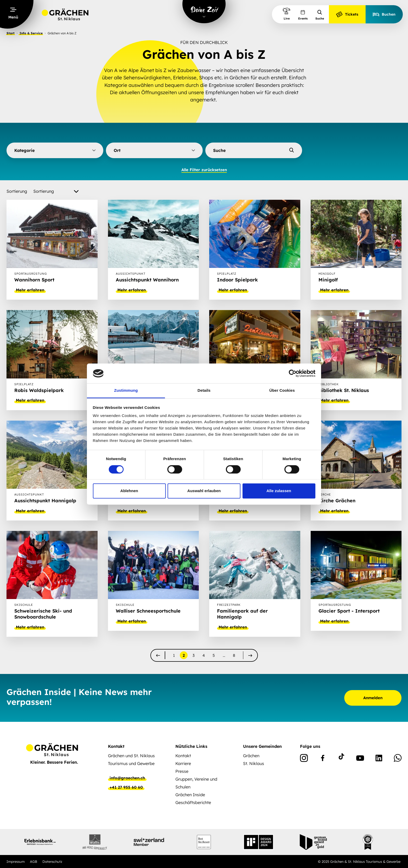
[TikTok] (341, 759)
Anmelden (373, 698)
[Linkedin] (379, 759)
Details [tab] (204, 391)
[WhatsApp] (398, 759)
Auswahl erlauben (204, 491)
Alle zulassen (279, 491)
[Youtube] (360, 759)
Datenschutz (52, 861)
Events (303, 15)
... (224, 655)
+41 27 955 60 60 (126, 787)
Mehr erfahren (30, 290)
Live (286, 14)
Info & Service (31, 33)
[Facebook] (323, 759)
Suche (320, 15)
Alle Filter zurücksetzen (204, 170)
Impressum (16, 861)
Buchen (384, 14)
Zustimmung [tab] (126, 391)
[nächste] (250, 655)
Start (11, 33)
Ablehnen (129, 491)
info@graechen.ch (127, 778)
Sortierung (17, 191)
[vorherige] (158, 655)
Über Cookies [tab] (282, 391)
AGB (34, 861)
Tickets (347, 14)
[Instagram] (304, 759)
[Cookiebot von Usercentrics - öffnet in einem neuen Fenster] (293, 373)
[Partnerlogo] (40, 842)
